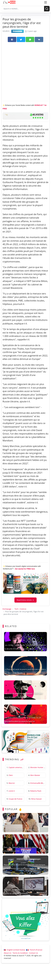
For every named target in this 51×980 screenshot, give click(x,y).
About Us (8, 953)
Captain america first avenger (20, 767)
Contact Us (34, 953)
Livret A (12, 791)
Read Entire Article (26, 600)
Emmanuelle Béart (38, 783)
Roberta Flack (36, 791)
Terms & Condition (20, 953)
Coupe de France (15, 799)
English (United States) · (15, 950)
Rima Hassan (37, 799)
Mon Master (35, 775)
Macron (12, 783)
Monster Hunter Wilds (39, 767)
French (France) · (35, 950)
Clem (11, 775)
